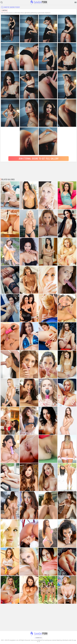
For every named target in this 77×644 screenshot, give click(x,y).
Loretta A (4, 11)
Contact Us (38, 638)
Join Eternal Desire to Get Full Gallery (39, 158)
